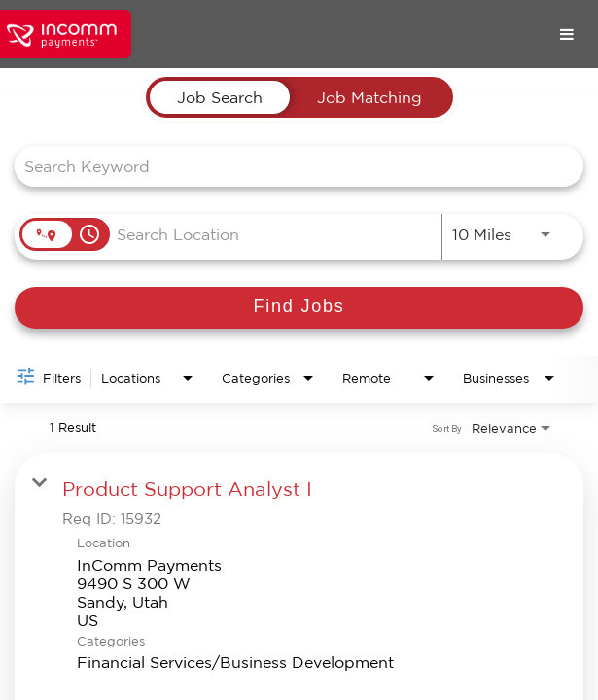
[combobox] (289, 166)
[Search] (299, 308)
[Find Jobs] (299, 308)
